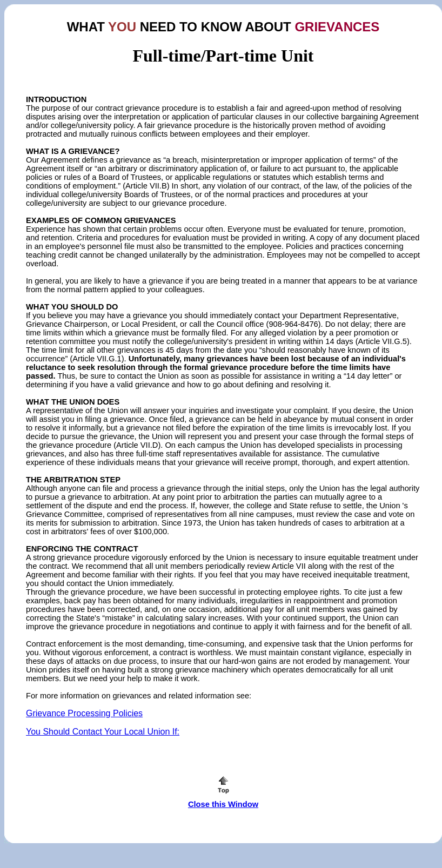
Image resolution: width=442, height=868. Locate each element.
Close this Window (223, 804)
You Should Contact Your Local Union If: (103, 732)
